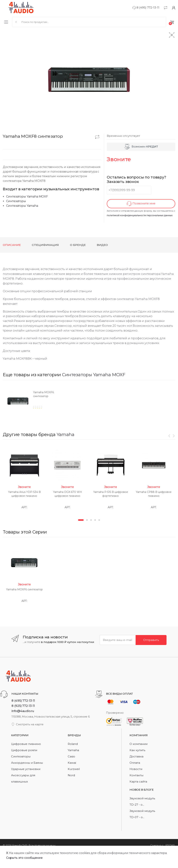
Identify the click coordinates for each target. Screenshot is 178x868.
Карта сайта (138, 782)
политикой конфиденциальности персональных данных (140, 215)
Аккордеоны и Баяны (27, 763)
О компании (138, 744)
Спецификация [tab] (45, 245)
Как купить (137, 750)
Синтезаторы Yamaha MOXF (27, 197)
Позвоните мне (141, 204)
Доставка (136, 756)
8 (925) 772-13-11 (23, 706)
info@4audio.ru (23, 711)
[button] (172, 35)
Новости (136, 769)
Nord (71, 775)
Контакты (136, 775)
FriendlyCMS (20, 845)
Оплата (135, 763)
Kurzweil (74, 769)
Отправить (151, 640)
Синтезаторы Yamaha (22, 206)
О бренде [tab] (78, 245)
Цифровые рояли (24, 750)
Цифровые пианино (26, 744)
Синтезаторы (16, 201)
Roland (73, 744)
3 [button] (91, 520)
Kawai (72, 763)
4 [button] (95, 520)
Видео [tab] (102, 245)
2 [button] (87, 520)
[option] (46, 402)
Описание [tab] (12, 245)
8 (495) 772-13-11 (146, 7)
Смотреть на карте (27, 724)
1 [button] (81, 520)
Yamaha (66, 434)
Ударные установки (26, 769)
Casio (71, 756)
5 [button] (99, 520)
